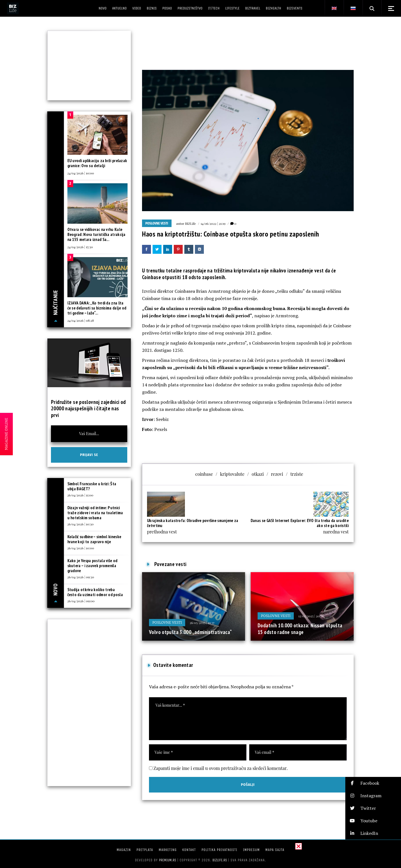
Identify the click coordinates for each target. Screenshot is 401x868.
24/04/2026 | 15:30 (80, 247)
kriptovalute (232, 474)
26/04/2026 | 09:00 (81, 601)
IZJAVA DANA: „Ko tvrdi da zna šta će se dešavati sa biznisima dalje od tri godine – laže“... (97, 308)
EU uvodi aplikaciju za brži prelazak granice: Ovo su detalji (97, 163)
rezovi (277, 474)
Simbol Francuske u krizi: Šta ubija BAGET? (92, 486)
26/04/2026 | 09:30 (81, 577)
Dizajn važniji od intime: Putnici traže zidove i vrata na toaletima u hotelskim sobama (95, 513)
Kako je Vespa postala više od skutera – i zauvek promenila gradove (92, 566)
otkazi (258, 474)
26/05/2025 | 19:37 (202, 623)
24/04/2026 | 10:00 (81, 173)
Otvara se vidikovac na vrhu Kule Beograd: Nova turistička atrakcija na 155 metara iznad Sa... (96, 234)
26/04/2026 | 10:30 (80, 524)
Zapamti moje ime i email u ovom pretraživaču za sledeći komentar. (221, 768)
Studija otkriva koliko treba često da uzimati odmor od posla (95, 592)
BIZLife (190, 223)
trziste (297, 474)
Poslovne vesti (157, 223)
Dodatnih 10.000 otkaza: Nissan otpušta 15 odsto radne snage (300, 629)
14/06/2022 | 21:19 (213, 223)
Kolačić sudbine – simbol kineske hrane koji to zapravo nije (94, 539)
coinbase (204, 474)
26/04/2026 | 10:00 (81, 548)
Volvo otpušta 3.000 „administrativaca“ (190, 632)
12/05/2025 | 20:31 (311, 616)
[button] (373, 783)
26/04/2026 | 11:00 (80, 495)
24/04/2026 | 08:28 (81, 320)
